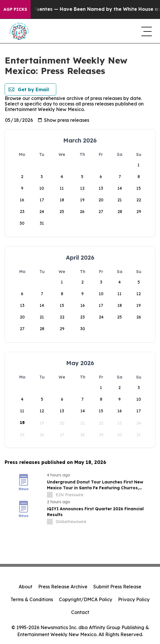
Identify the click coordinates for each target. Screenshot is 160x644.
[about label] (50, 495)
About (26, 587)
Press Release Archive (63, 587)
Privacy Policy (134, 599)
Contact (80, 612)
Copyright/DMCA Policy (86, 599)
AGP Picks (15, 9)
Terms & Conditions (32, 599)
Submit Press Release (117, 587)
